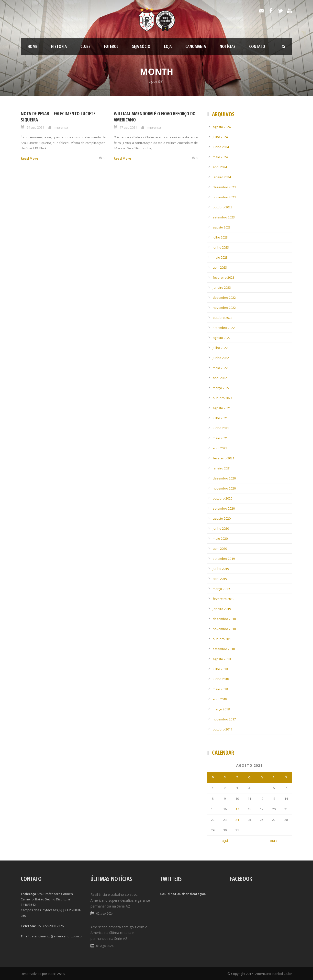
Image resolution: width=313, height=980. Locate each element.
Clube (85, 46)
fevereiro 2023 (224, 277)
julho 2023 (220, 237)
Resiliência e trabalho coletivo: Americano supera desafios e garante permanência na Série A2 (120, 900)
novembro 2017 (224, 719)
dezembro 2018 (224, 619)
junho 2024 (221, 147)
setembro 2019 (224, 559)
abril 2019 (220, 579)
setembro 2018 (224, 649)
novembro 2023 (224, 197)
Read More (29, 158)
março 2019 (221, 589)
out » (274, 841)
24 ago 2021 (35, 127)
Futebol (111, 46)
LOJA (168, 46)
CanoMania (196, 46)
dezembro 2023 (224, 187)
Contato (257, 46)
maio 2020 (220, 538)
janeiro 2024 (222, 177)
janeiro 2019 (222, 609)
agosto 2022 (222, 338)
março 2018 (221, 709)
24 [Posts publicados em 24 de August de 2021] (237, 820)
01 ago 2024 (105, 946)
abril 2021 (220, 448)
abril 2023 (220, 267)
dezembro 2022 (224, 298)
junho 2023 (221, 247)
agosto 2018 (222, 659)
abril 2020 (220, 549)
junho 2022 (221, 358)
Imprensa (61, 127)
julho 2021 (220, 418)
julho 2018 (220, 669)
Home (33, 46)
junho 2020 (221, 528)
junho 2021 (221, 428)
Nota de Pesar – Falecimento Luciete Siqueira (58, 117)
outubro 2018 (223, 639)
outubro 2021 (223, 398)
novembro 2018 (224, 629)
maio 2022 (220, 368)
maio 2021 (220, 438)
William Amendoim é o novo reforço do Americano (155, 117)
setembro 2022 (224, 328)
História (59, 46)
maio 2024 (220, 157)
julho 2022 (220, 348)
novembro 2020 (224, 488)
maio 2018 (220, 689)
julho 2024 (220, 137)
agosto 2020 (222, 518)
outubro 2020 (223, 498)
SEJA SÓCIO (141, 46)
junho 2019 (221, 569)
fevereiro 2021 (224, 458)
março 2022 (221, 388)
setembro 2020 (224, 508)
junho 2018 (221, 679)
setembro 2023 (224, 217)
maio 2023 (220, 257)
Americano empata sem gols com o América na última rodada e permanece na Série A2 (119, 933)
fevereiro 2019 (224, 599)
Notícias (228, 46)
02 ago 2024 (105, 913)
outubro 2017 (223, 729)
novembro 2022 (224, 308)
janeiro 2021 (222, 468)
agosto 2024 (222, 127)
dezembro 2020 (224, 478)
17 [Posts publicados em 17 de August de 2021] (237, 809)
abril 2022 (220, 378)
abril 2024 (220, 167)
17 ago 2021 (128, 127)
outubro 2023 (223, 207)
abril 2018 (220, 699)
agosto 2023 (222, 227)
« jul (225, 841)
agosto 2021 (222, 408)
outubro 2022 (223, 318)
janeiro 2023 (222, 287)
